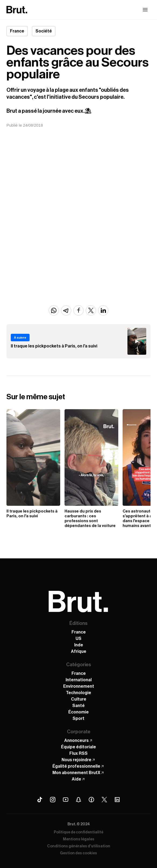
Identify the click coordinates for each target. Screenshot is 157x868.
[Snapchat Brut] (78, 800)
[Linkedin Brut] (117, 800)
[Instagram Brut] (53, 800)
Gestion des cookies (78, 853)
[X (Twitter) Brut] (104, 800)
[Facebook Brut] (91, 800)
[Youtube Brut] (66, 800)
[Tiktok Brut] (40, 800)
